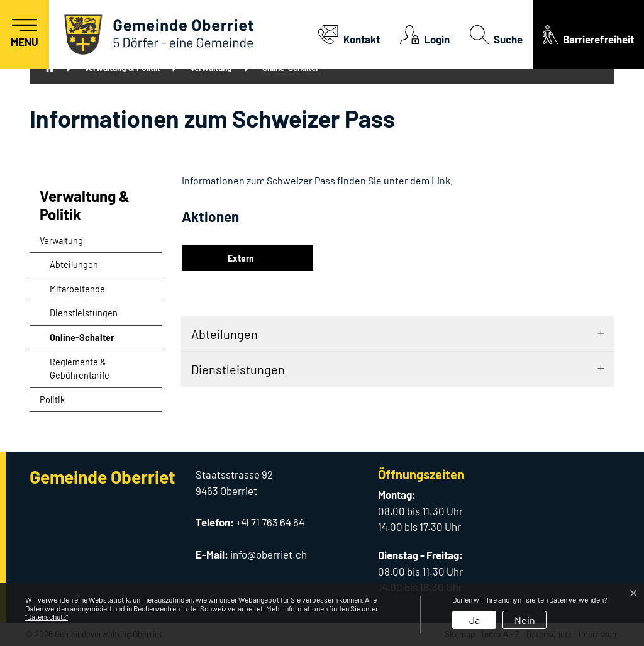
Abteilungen (74, 265)
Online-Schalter (82, 341)
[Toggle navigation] (25, 35)
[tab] (397, 334)
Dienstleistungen (84, 313)
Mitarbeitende (77, 289)
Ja (475, 620)
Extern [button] (242, 258)
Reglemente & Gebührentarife (80, 369)
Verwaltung (61, 241)
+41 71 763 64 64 (270, 522)
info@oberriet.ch (269, 554)
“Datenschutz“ (47, 616)
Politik (52, 400)
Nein (525, 620)
